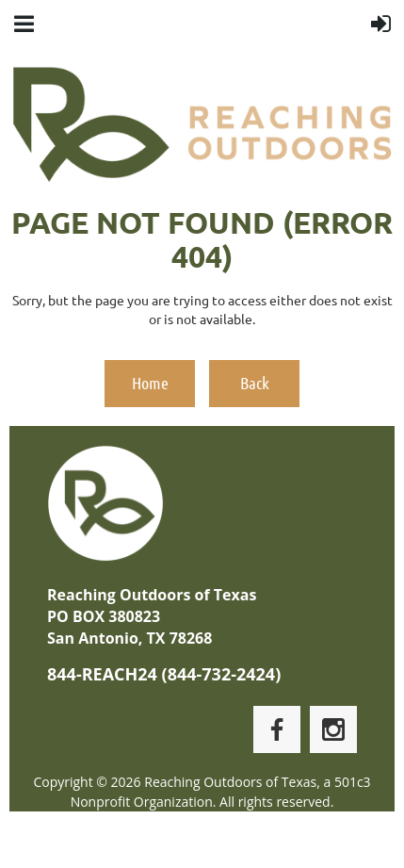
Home (150, 383)
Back (255, 383)
